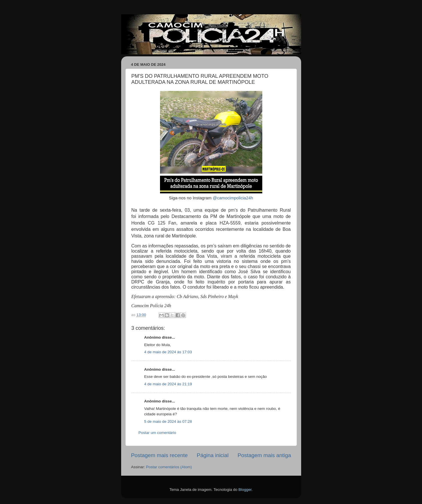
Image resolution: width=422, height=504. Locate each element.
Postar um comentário (157, 433)
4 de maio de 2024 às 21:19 (168, 384)
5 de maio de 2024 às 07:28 (168, 421)
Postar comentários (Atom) (169, 467)
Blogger (245, 490)
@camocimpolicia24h (233, 198)
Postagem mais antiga (264, 455)
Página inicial (213, 455)
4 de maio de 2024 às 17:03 (168, 352)
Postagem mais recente (159, 455)
